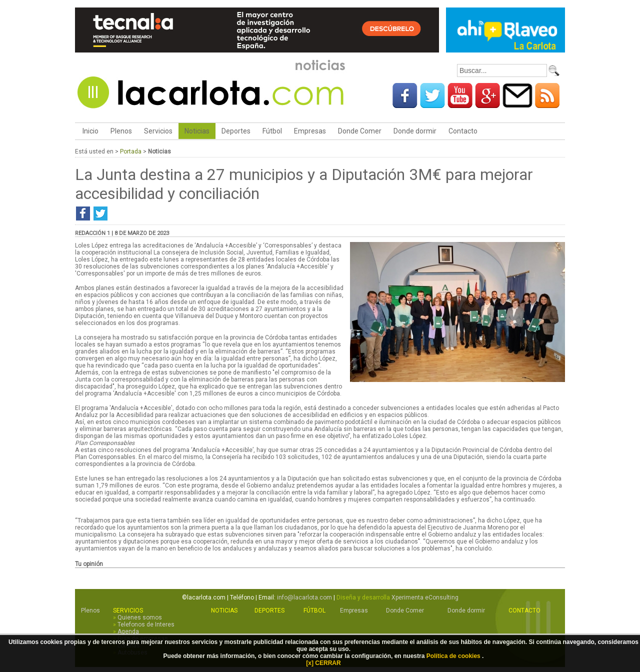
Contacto (463, 131)
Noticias (197, 131)
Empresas (310, 131)
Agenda (128, 631)
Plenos (121, 131)
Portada (131, 151)
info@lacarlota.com (304, 597)
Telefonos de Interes (146, 624)
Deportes (236, 131)
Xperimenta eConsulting (425, 597)
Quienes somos (140, 617)
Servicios (158, 131)
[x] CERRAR (323, 663)
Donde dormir (415, 131)
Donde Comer (360, 131)
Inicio (90, 131)
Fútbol (272, 131)
